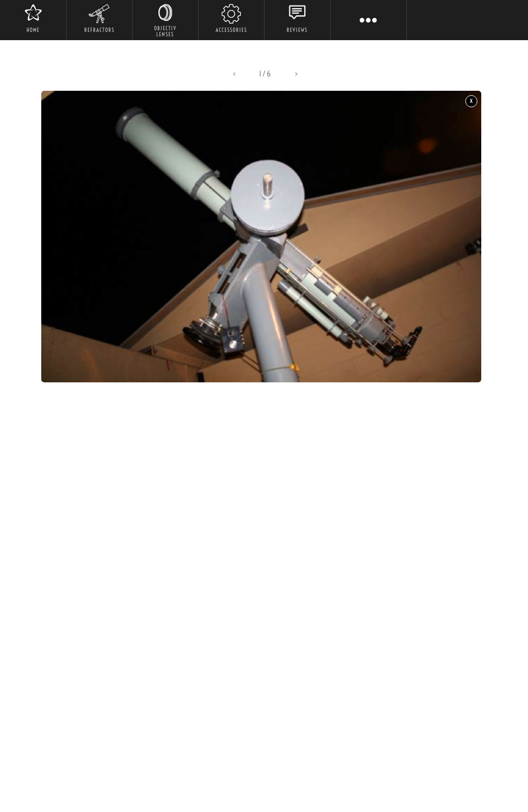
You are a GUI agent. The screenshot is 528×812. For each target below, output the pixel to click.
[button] (234, 74)
